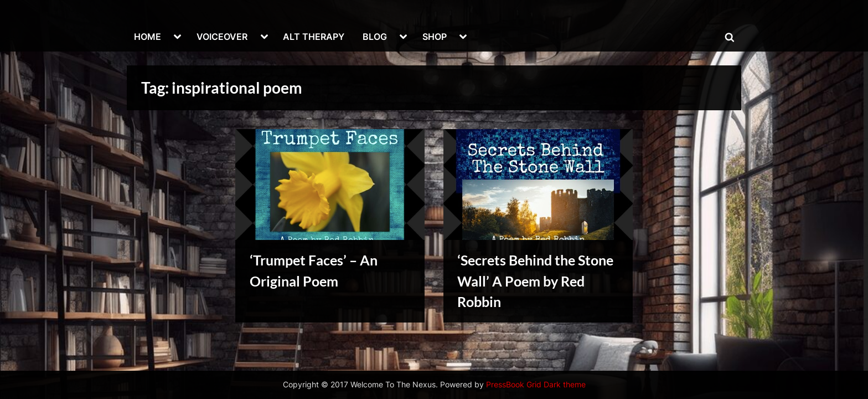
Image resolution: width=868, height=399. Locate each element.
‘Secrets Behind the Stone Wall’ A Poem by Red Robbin (536, 281)
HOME (148, 37)
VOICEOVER (222, 37)
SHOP (435, 37)
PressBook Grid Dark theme (536, 385)
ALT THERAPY (314, 37)
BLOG (375, 37)
